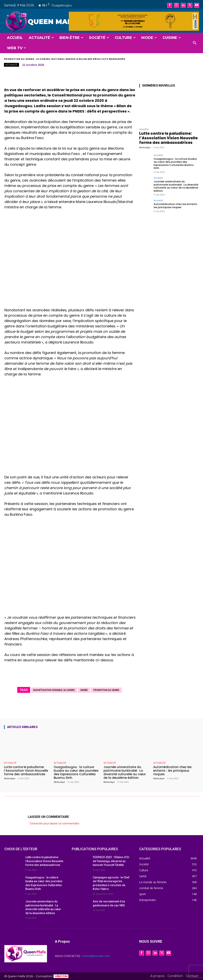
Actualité (11, 65)
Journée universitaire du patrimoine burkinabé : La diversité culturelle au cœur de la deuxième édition (176, 186)
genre (84, 690)
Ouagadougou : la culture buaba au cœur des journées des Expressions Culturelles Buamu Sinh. (175, 163)
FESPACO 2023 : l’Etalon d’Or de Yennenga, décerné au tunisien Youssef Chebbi (111, 861)
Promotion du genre (106, 690)
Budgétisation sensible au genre (54, 690)
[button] (195, 43)
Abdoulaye (145, 147)
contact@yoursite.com (96, 956)
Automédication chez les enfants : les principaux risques (176, 206)
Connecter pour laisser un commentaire (55, 823)
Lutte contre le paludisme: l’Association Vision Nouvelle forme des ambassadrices (168, 138)
